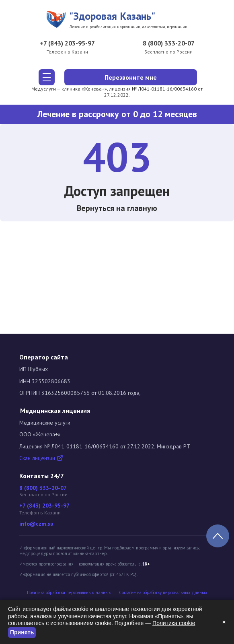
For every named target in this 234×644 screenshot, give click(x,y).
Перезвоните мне (131, 77)
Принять (22, 632)
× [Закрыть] (224, 622)
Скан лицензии (41, 458)
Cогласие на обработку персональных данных (163, 593)
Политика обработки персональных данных (69, 593)
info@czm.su (36, 524)
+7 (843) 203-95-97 (67, 43)
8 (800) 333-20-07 (169, 43)
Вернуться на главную (117, 208)
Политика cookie (174, 623)
